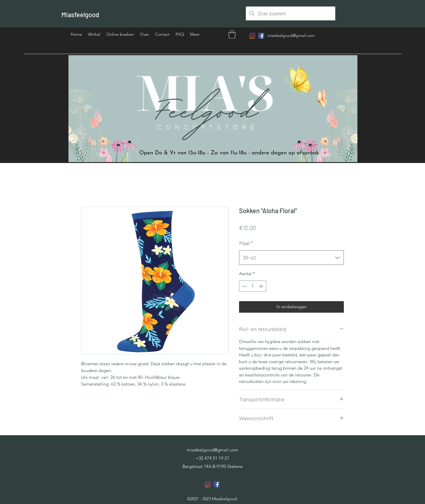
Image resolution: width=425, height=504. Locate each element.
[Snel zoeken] (290, 14)
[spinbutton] (253, 286)
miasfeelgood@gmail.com (291, 35)
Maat (246, 243)
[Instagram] (252, 36)
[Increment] (262, 286)
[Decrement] (244, 286)
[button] (232, 34)
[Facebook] (261, 36)
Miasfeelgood (80, 14)
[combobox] (291, 258)
